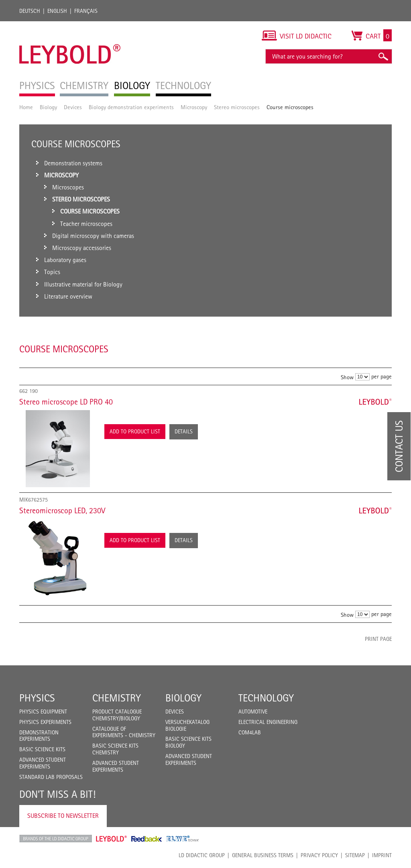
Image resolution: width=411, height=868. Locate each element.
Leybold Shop (112, 839)
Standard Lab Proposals (51, 777)
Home (26, 107)
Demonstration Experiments (39, 736)
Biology (48, 107)
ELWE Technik (183, 839)
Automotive (253, 711)
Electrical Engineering (268, 722)
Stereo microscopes (237, 107)
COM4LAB (250, 732)
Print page (378, 639)
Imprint (382, 855)
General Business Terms (263, 855)
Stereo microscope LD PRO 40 (66, 402)
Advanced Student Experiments (43, 763)
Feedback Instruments (147, 839)
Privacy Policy (319, 855)
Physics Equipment (43, 711)
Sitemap (355, 855)
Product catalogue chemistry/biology (117, 715)
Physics (37, 698)
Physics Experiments (45, 722)
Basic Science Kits (42, 749)
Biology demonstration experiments (131, 107)
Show (347, 377)
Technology (266, 698)
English (57, 11)
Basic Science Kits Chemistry (115, 749)
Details (184, 431)
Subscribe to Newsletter (63, 816)
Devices (73, 107)
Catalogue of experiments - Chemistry (124, 732)
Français (86, 11)
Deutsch (30, 11)
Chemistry (117, 698)
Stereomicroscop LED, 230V (62, 510)
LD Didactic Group (202, 855)
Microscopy (194, 107)
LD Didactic (56, 839)
